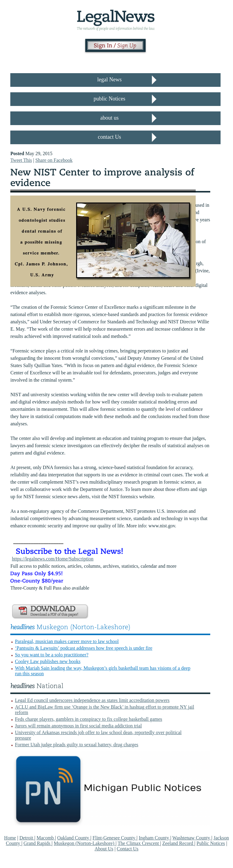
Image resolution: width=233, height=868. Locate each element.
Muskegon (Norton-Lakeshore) (85, 843)
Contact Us (128, 849)
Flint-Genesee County (115, 838)
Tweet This (21, 160)
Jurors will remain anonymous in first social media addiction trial (78, 726)
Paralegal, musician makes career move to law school (67, 641)
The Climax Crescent (139, 843)
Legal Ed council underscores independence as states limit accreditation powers (92, 700)
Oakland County (74, 838)
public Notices (110, 99)
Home (10, 838)
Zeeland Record (178, 843)
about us (110, 118)
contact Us (110, 137)
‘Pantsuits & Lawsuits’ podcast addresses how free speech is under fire (84, 648)
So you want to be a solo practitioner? (52, 655)
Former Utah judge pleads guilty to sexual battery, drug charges (77, 745)
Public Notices (211, 843)
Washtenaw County (192, 838)
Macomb (46, 838)
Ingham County (154, 838)
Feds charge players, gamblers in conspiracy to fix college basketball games (88, 719)
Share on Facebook (54, 160)
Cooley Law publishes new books (48, 661)
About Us (104, 849)
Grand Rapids (38, 843)
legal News (110, 80)
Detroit (27, 838)
